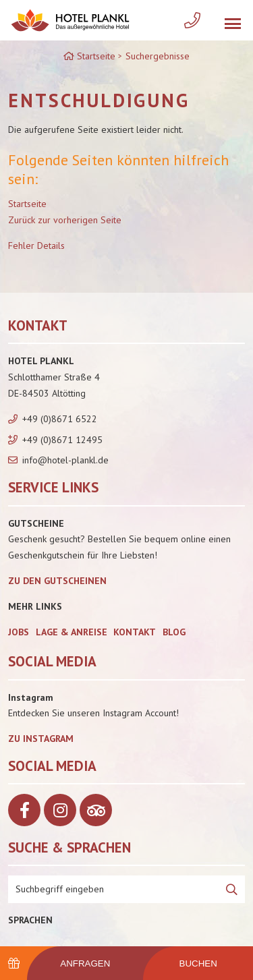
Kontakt (135, 632)
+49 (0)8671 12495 (62, 440)
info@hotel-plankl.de (65, 460)
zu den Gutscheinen (57, 581)
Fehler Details (36, 246)
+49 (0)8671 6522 (60, 419)
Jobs (19, 632)
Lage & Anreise (72, 632)
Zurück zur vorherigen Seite (65, 220)
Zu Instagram (41, 739)
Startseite (27, 204)
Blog (174, 632)
